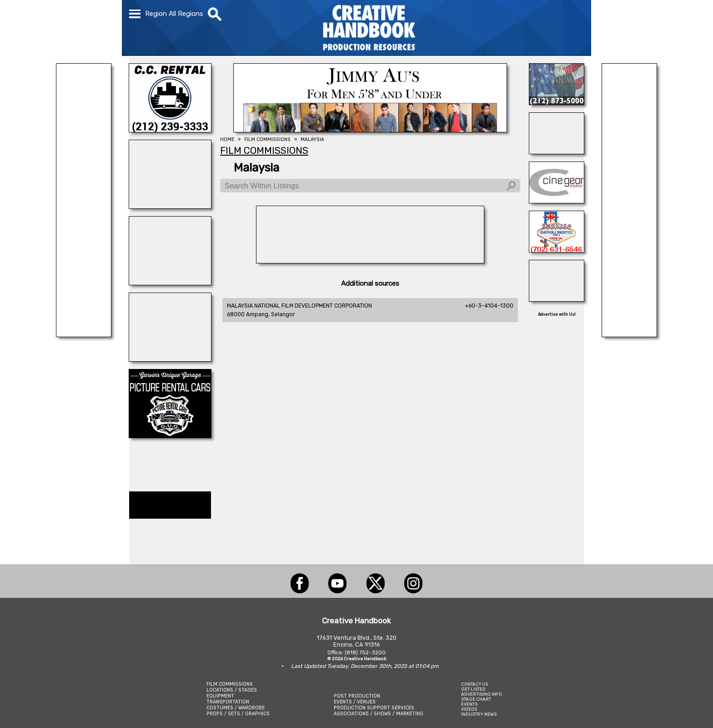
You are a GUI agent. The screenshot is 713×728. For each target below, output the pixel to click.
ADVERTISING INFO (482, 694)
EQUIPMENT (220, 696)
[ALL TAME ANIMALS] (557, 102)
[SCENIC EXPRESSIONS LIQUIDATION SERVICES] (557, 299)
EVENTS (469, 704)
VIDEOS (469, 709)
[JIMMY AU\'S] (370, 130)
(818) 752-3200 (365, 652)
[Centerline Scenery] (629, 334)
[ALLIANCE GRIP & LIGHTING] (557, 152)
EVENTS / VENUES (355, 702)
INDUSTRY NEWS (479, 714)
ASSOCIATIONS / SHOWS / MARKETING (379, 714)
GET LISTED (473, 689)
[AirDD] (370, 261)
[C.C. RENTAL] (170, 130)
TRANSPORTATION (228, 702)
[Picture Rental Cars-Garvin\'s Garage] (170, 435)
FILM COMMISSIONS (230, 684)
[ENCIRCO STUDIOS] (170, 359)
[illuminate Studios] (170, 206)
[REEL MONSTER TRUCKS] (84, 334)
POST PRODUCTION (357, 696)
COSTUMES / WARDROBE (236, 708)
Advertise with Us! (557, 314)
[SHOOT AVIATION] (170, 283)
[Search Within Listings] (370, 186)
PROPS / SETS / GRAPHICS (238, 714)
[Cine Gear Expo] (557, 201)
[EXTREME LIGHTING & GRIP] (557, 250)
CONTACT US (474, 684)
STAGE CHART (476, 699)
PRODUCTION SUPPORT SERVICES (374, 708)
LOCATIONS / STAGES (232, 690)
